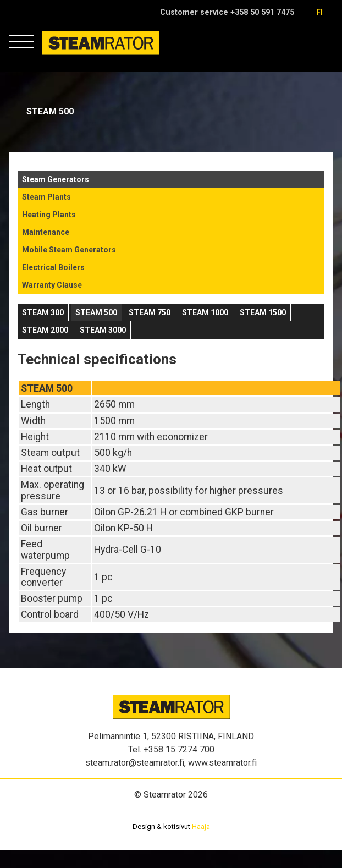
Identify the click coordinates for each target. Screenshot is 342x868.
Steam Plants (46, 197)
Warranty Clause (52, 285)
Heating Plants (49, 215)
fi (319, 12)
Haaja (201, 826)
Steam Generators (56, 179)
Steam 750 (150, 312)
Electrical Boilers (53, 267)
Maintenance (46, 232)
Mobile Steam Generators (69, 250)
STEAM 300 (43, 312)
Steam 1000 (205, 312)
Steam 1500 (263, 312)
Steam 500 (96, 312)
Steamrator (64, 55)
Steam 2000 (45, 330)
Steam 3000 (103, 330)
